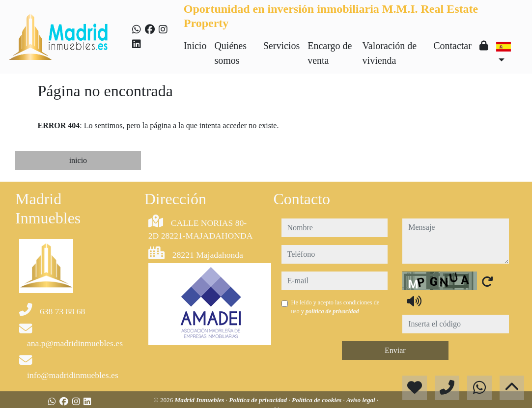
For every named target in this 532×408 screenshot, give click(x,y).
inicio (78, 160)
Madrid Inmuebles (200, 400)
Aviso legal (362, 400)
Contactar (452, 46)
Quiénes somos (230, 53)
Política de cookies (317, 400)
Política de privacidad (259, 400)
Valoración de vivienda (390, 53)
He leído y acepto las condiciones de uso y (336, 307)
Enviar (395, 350)
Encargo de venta (330, 53)
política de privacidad (332, 311)
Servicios (281, 46)
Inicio (195, 46)
